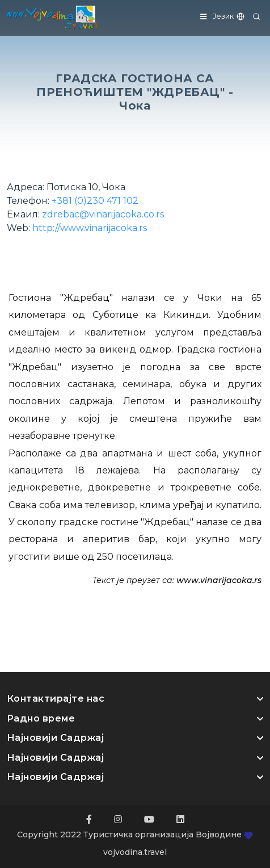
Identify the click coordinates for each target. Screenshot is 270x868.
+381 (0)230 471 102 (95, 201)
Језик (229, 16)
